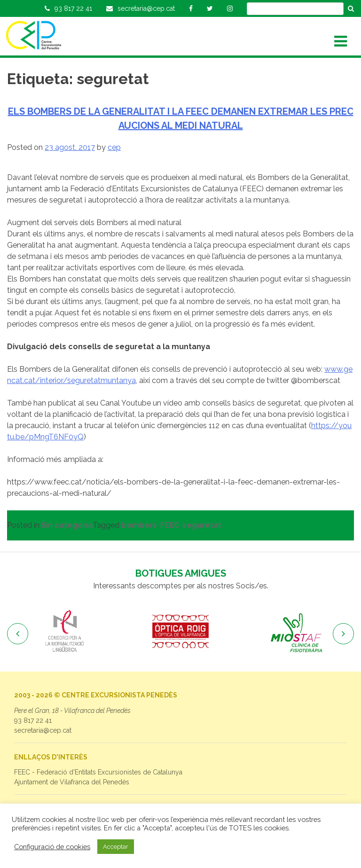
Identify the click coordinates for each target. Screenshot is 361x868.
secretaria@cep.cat (43, 730)
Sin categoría (67, 525)
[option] (65, 632)
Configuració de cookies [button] (52, 847)
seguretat (202, 525)
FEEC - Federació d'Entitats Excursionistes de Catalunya (98, 772)
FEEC (170, 525)
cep (114, 147)
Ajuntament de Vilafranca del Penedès (72, 782)
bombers (139, 525)
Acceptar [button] (116, 847)
